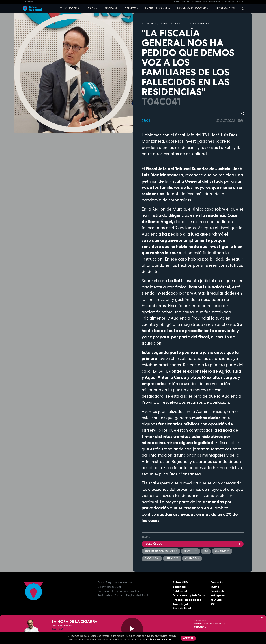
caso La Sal (152, 558)
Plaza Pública (193, 544)
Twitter (215, 587)
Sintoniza (179, 587)
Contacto (217, 582)
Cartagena (192, 558)
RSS (213, 604)
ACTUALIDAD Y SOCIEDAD (174, 24)
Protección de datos (187, 600)
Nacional (111, 8)
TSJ (206, 551)
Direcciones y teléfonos (189, 595)
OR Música (200, 627)
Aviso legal (180, 604)
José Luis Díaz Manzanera (161, 551)
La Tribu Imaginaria (158, 8)
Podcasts (150, 24)
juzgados (172, 558)
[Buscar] (241, 9)
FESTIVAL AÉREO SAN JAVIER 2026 (210, 624)
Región (91, 8)
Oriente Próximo (182, 2)
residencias (222, 551)
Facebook (217, 591)
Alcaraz (239, 2)
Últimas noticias (68, 8)
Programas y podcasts (192, 8)
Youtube (216, 600)
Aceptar (188, 638)
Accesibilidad (182, 608)
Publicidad (180, 591)
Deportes (131, 8)
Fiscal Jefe (191, 551)
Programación (225, 8)
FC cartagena (228, 2)
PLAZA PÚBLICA (201, 24)
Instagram (217, 595)
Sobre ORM (181, 582)
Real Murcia (215, 2)
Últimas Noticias (200, 2)
